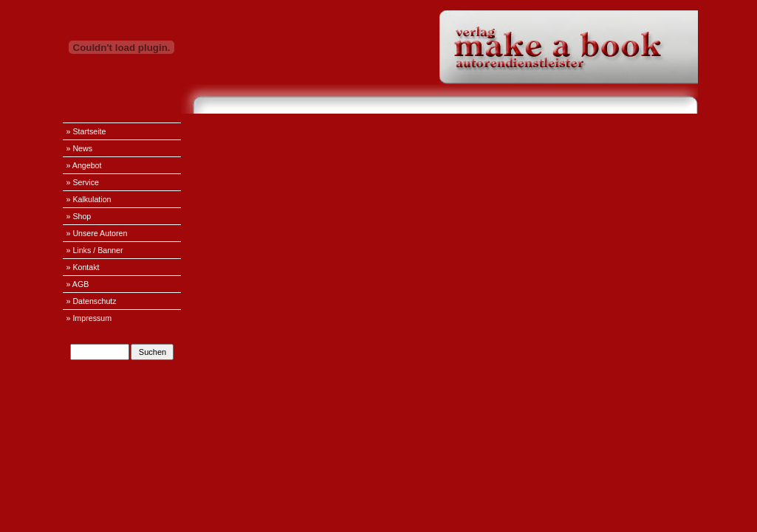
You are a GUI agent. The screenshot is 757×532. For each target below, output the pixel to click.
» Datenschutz (92, 301)
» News (80, 148)
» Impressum (89, 318)
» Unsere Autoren (97, 233)
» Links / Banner (95, 250)
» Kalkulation (89, 199)
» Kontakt (83, 267)
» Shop (79, 216)
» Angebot (84, 165)
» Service (83, 182)
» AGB (78, 284)
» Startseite (86, 131)
